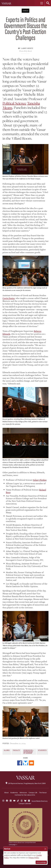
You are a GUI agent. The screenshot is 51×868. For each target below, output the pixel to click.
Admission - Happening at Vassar (29, 752)
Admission (23, 793)
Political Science (14, 103)
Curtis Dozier (9, 298)
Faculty (16, 750)
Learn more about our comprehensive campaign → (22, 844)
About (6, 793)
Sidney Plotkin (40, 480)
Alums (7, 750)
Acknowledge (41, 862)
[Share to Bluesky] (26, 763)
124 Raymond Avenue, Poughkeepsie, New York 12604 (25, 783)
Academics (14, 793)
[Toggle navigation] (42, 3)
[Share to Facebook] (20, 763)
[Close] (45, 849)
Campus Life (33, 793)
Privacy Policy (34, 858)
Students (42, 750)
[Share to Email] (31, 763)
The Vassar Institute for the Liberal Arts (31, 794)
